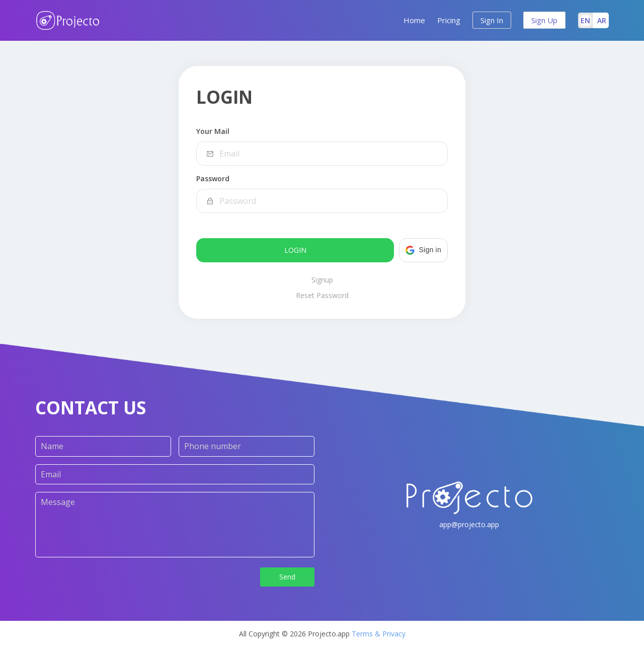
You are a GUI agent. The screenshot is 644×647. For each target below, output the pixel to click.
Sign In (492, 20)
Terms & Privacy (379, 634)
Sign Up (544, 20)
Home (414, 20)
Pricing (449, 20)
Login (295, 250)
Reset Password (322, 295)
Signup (322, 280)
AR (602, 20)
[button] (423, 250)
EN (585, 20)
